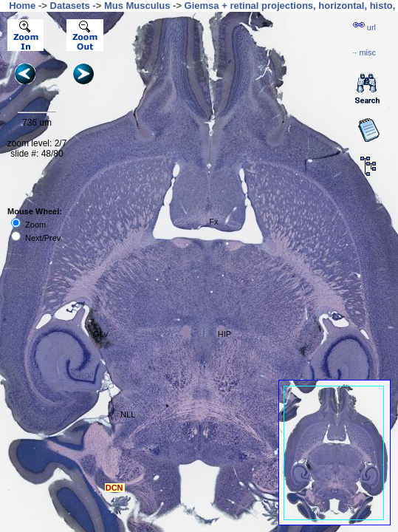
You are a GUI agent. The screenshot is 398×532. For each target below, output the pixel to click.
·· (364, 52)
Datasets (70, 6)
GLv (100, 334)
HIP (224, 334)
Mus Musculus (137, 6)
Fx (213, 222)
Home (22, 6)
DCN (114, 488)
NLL (128, 415)
